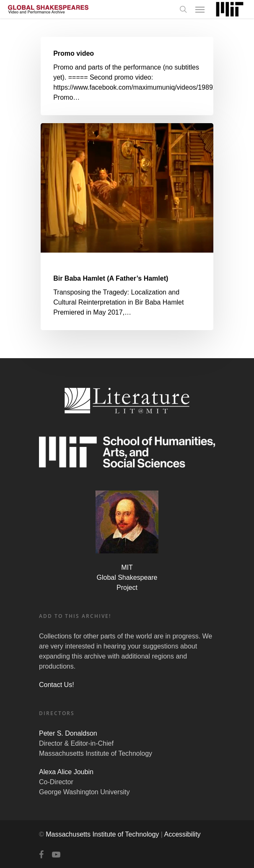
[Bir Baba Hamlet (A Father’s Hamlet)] (127, 227)
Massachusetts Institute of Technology (102, 834)
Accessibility (182, 834)
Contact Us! (57, 685)
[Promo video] (127, 76)
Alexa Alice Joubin (66, 772)
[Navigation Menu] (200, 9)
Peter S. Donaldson (68, 733)
